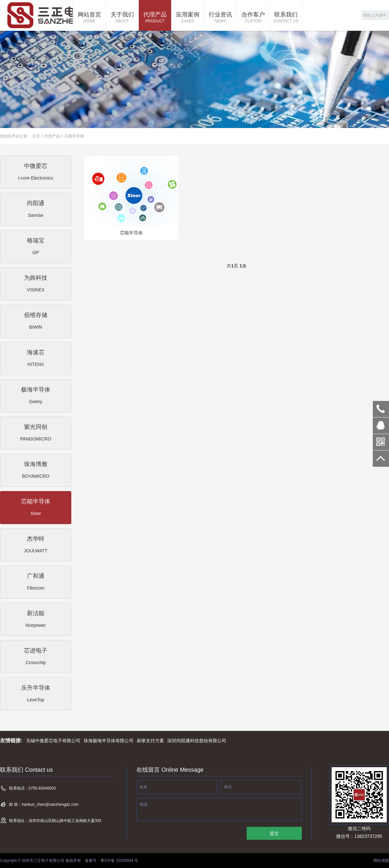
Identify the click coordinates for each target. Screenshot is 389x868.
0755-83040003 (381, 409)
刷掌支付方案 (150, 741)
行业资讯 (220, 18)
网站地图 (381, 861)
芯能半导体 (74, 136)
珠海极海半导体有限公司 (109, 741)
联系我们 (286, 18)
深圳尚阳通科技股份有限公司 (197, 741)
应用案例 (188, 18)
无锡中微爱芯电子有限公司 (53, 741)
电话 (228, 787)
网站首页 (89, 18)
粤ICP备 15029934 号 (119, 861)
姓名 (144, 787)
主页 (36, 136)
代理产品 (155, 18)
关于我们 (122, 18)
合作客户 (253, 18)
